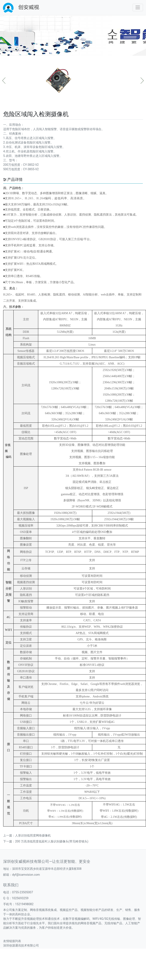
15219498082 (24, 904)
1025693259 (20, 898)
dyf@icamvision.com (26, 875)
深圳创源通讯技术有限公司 (21, 945)
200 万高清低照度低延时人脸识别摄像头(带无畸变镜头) (52, 841)
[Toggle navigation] (138, 8)
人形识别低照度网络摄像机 (33, 835)
